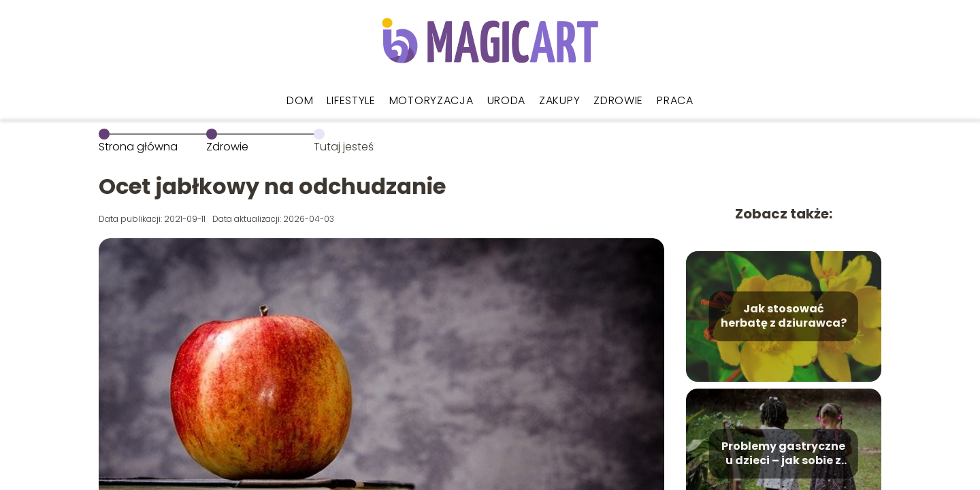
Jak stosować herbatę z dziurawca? (784, 316)
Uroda (507, 100)
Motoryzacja (431, 100)
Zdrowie (618, 100)
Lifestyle (351, 100)
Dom (300, 100)
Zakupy (559, 100)
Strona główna (138, 147)
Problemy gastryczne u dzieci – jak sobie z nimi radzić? (783, 454)
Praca (675, 100)
